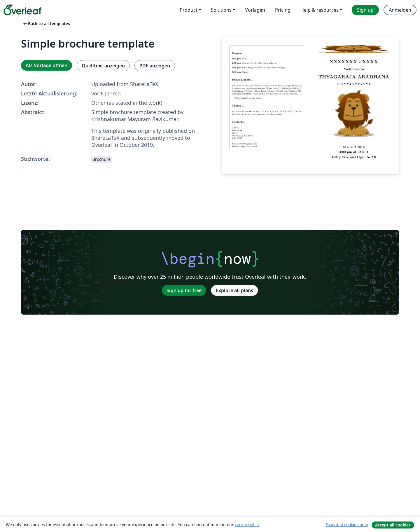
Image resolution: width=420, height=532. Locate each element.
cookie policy (247, 525)
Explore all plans (235, 290)
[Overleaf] (22, 10)
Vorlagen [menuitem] (255, 10)
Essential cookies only (347, 525)
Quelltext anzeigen (103, 66)
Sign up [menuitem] (365, 10)
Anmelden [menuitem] (400, 10)
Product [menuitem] (189, 10)
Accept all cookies (393, 525)
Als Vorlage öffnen (47, 65)
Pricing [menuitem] (283, 10)
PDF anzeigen (155, 66)
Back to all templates (46, 23)
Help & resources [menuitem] (320, 10)
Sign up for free (184, 290)
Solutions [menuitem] (221, 10)
